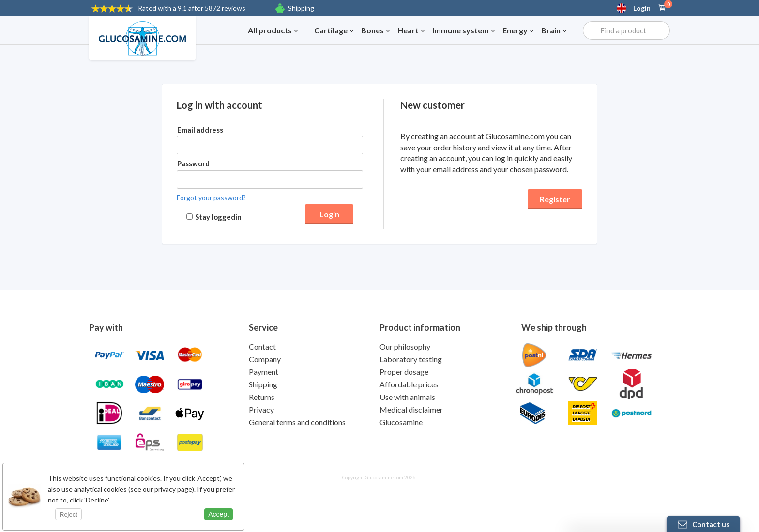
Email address (200, 130)
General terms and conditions (297, 422)
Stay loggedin (218, 217)
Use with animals (407, 397)
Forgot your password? (211, 198)
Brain (554, 30)
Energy (518, 30)
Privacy (261, 409)
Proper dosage (404, 372)
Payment (264, 372)
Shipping (301, 8)
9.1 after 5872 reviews (192, 8)
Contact (262, 347)
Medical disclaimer (411, 409)
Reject (68, 514)
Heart (411, 30)
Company (265, 359)
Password (193, 163)
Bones (376, 30)
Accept (219, 514)
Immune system (464, 30)
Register (555, 199)
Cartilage (334, 30)
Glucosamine (401, 422)
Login (642, 8)
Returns (262, 397)
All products (273, 30)
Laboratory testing (411, 359)
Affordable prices (409, 384)
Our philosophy (405, 347)
